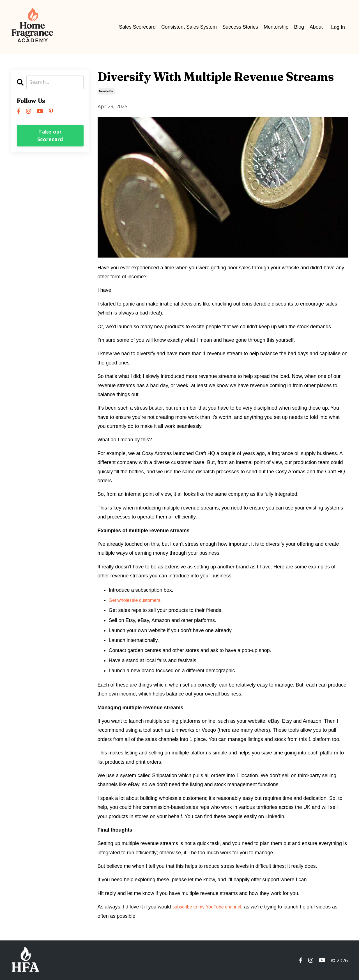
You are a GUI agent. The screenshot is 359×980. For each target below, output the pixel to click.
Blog (299, 27)
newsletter (106, 91)
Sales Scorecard (135, 27)
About (316, 27)
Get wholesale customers (137, 600)
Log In (338, 27)
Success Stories (239, 27)
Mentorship (276, 27)
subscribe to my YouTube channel (210, 906)
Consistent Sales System (188, 27)
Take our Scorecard (50, 135)
